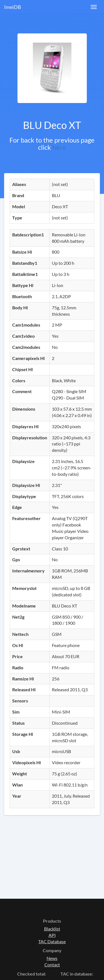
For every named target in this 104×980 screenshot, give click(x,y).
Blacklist (52, 929)
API (52, 935)
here (59, 147)
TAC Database (52, 941)
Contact (52, 965)
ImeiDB (13, 7)
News (52, 958)
